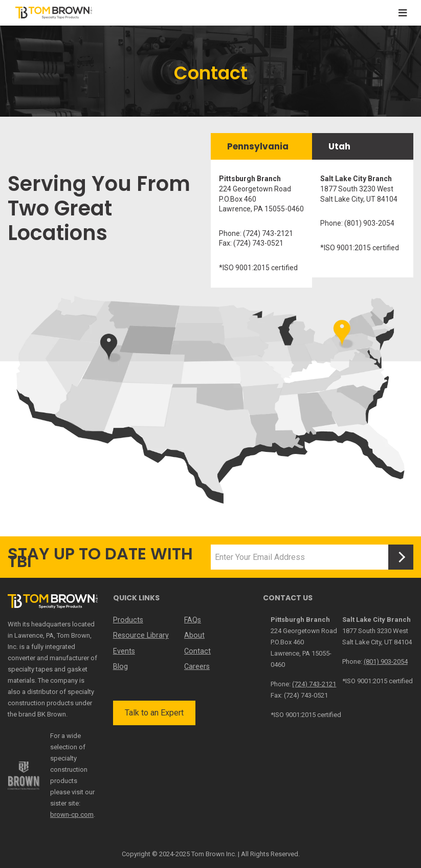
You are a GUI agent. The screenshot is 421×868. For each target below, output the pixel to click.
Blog (120, 666)
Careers (197, 666)
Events (124, 650)
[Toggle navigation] (402, 13)
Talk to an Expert (154, 712)
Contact (197, 650)
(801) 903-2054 (386, 661)
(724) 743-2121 (314, 684)
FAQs (193, 620)
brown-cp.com (72, 815)
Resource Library (140, 635)
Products (128, 620)
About (194, 635)
